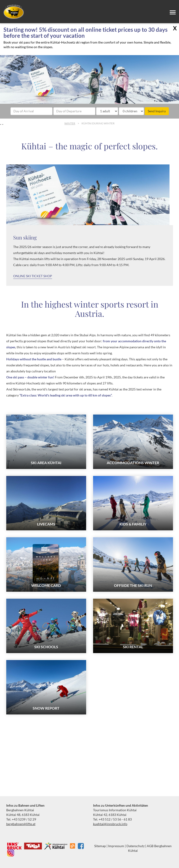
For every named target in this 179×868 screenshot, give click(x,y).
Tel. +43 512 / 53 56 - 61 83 (112, 819)
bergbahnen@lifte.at (21, 824)
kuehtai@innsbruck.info (110, 824)
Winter (70, 123)
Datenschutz (135, 846)
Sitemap (100, 846)
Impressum (116, 846)
